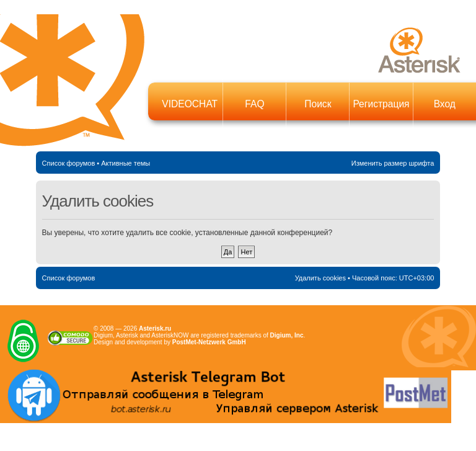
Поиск (318, 104)
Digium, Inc (287, 335)
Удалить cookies (320, 278)
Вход (445, 104)
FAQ (254, 104)
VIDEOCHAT (190, 104)
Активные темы (126, 163)
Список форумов (69, 163)
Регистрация (381, 104)
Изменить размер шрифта (393, 163)
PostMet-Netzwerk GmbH (209, 342)
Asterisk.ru (155, 328)
